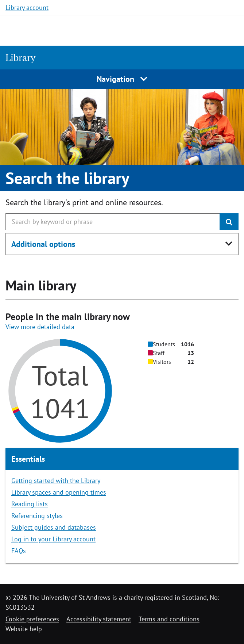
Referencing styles (37, 516)
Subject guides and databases (54, 527)
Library (20, 57)
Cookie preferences (32, 619)
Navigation (122, 79)
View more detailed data (40, 327)
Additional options (43, 244)
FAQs (19, 551)
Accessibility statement (99, 619)
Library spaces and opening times (59, 492)
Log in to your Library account (53, 539)
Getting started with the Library (56, 481)
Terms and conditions (169, 619)
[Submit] (229, 222)
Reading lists (30, 504)
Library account (27, 7)
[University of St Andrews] (43, 29)
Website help (24, 629)
